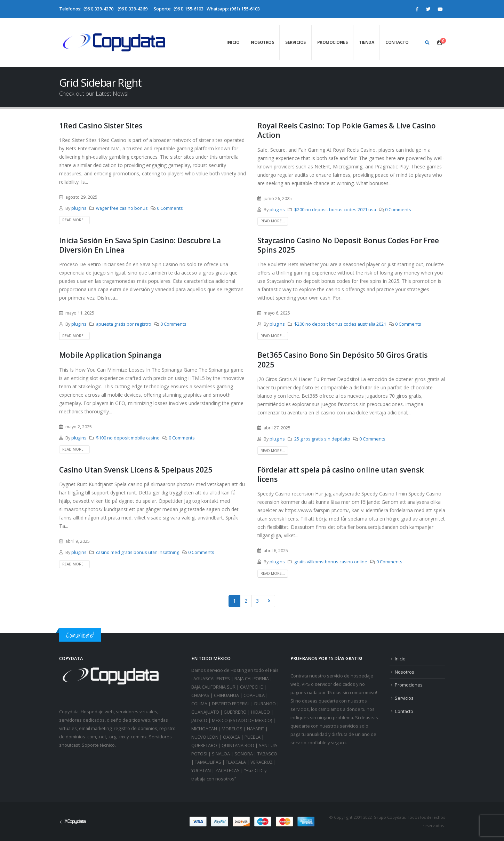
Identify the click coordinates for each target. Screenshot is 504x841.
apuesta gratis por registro (124, 324)
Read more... (74, 220)
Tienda (366, 42)
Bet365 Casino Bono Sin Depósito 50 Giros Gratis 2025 (342, 360)
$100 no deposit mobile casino (128, 438)
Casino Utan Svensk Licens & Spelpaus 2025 (136, 470)
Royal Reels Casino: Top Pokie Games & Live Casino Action (347, 130)
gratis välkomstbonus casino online (331, 562)
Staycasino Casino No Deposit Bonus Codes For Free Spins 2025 (348, 245)
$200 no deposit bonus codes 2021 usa (335, 210)
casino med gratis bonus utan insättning (138, 552)
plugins (79, 208)
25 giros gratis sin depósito (322, 439)
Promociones (333, 42)
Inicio (233, 42)
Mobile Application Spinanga (110, 355)
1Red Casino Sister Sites (101, 126)
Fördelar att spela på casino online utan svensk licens (341, 474)
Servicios (295, 42)
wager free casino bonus (122, 208)
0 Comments (170, 208)
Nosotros (262, 42)
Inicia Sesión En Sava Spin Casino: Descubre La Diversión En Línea (140, 245)
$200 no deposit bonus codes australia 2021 (340, 324)
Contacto (397, 42)
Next (269, 601)
